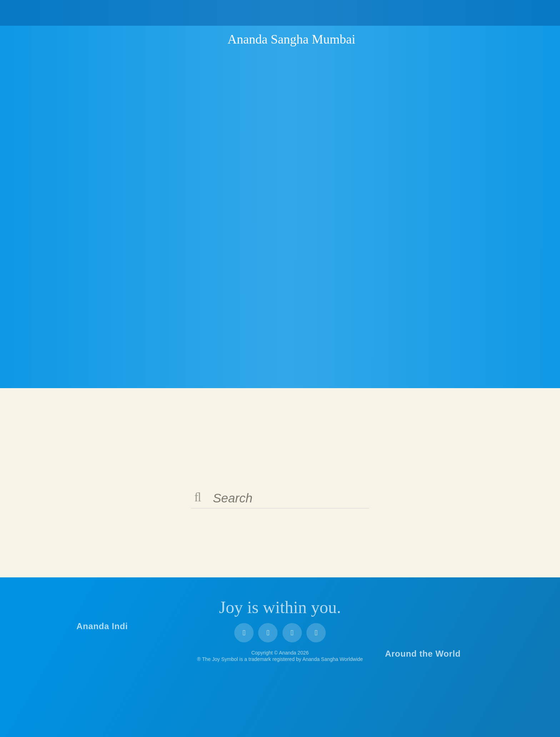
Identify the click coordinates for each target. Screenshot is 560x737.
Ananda (215, 39)
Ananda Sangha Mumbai (291, 39)
